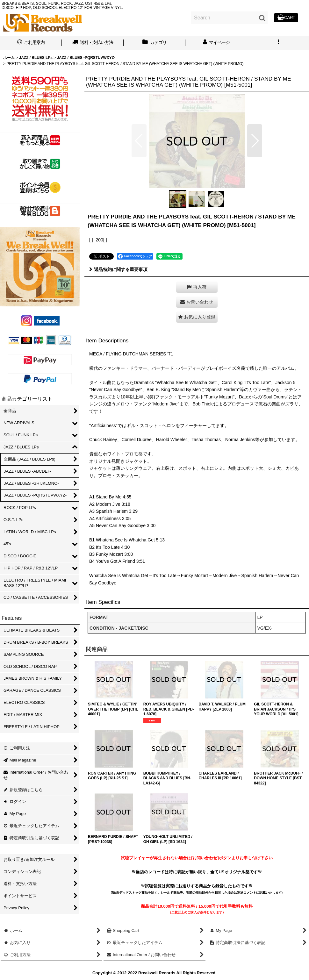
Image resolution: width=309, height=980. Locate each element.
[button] (278, 43)
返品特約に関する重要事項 (118, 269)
